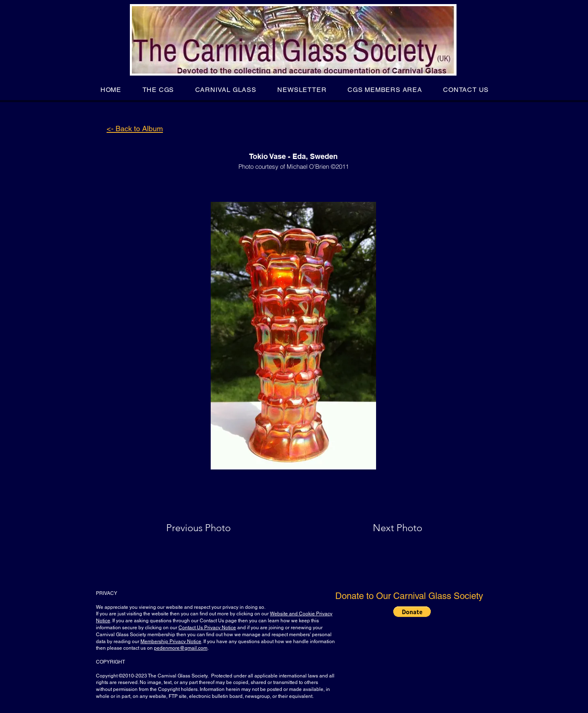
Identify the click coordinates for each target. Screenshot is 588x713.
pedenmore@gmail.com (181, 648)
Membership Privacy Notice (171, 641)
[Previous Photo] (210, 528)
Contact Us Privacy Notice (207, 628)
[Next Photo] (381, 528)
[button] (158, 90)
